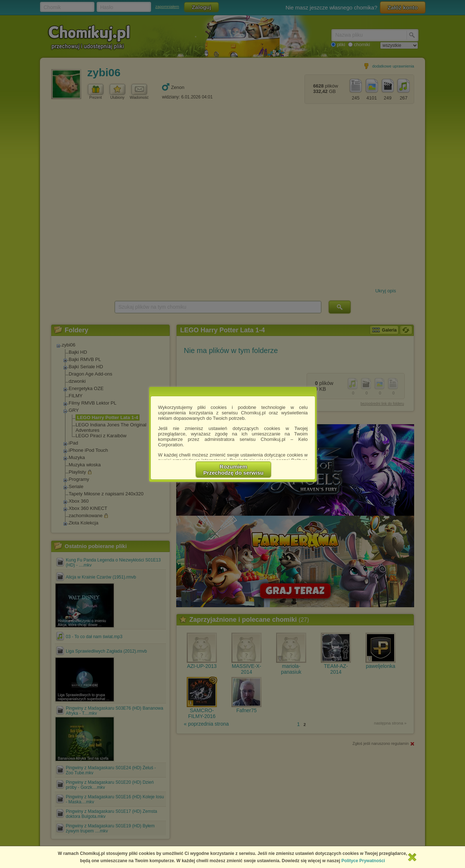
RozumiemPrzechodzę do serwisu (234, 470)
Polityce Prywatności (363, 861)
